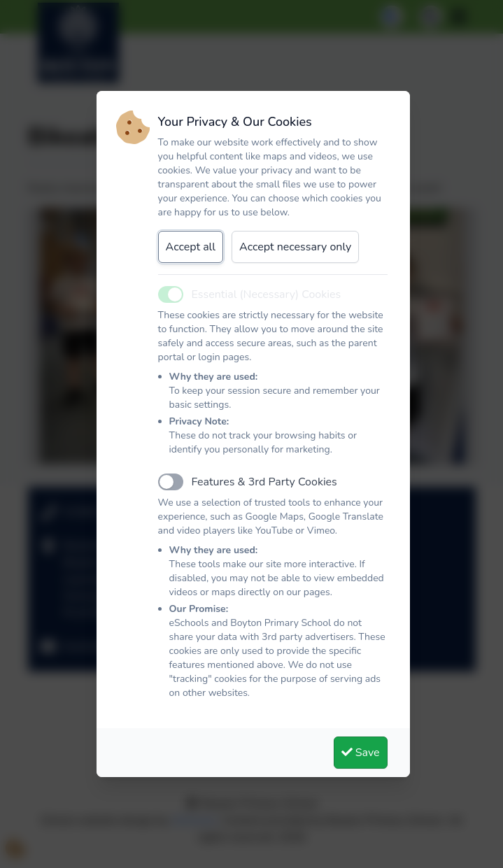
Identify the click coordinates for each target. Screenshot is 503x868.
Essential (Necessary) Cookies (267, 294)
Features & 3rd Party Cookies (264, 482)
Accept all (191, 247)
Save (361, 753)
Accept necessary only (295, 247)
